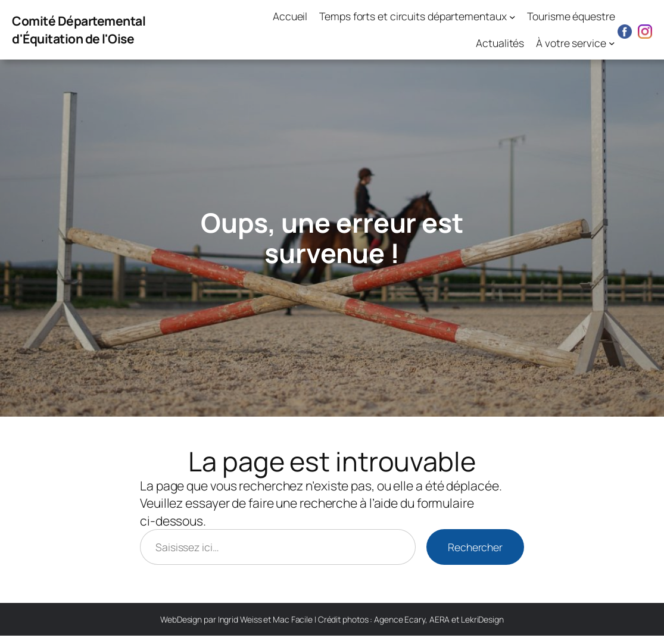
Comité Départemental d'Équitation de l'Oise (79, 29)
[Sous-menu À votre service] (612, 43)
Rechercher (475, 547)
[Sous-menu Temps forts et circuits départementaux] (512, 16)
